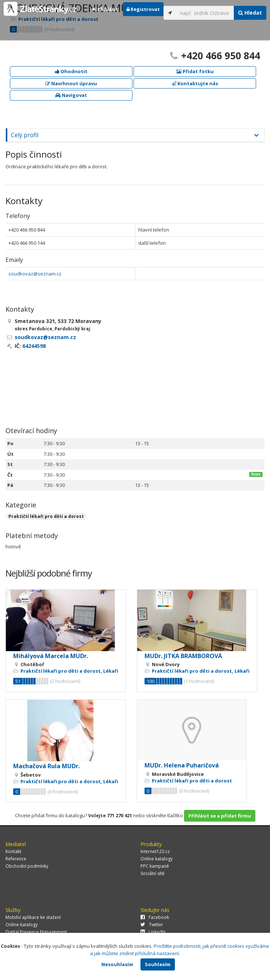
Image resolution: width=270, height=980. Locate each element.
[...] (205, 13)
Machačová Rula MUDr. (46, 766)
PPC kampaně (155, 866)
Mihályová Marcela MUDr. (51, 656)
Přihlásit (105, 9)
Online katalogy (157, 859)
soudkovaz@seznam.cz (35, 274)
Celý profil (25, 135)
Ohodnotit (71, 71)
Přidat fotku (195, 71)
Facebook (155, 917)
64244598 (34, 346)
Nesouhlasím (117, 964)
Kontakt (13, 851)
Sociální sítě (153, 873)
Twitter (152, 925)
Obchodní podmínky (27, 866)
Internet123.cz (155, 851)
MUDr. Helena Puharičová (182, 765)
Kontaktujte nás (195, 83)
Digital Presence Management (36, 932)
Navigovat (71, 95)
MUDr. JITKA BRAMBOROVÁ (183, 656)
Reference (16, 859)
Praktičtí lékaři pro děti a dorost (46, 516)
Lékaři (111, 671)
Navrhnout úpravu (71, 83)
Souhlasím (158, 964)
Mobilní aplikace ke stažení (33, 917)
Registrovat (143, 9)
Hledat (250, 13)
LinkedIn (153, 932)
